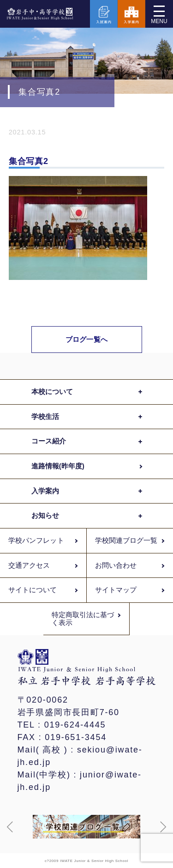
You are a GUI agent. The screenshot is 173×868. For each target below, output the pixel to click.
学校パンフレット (36, 540)
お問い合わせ (116, 565)
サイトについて (33, 590)
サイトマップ (116, 590)
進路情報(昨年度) (58, 466)
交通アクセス (29, 565)
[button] (10, 827)
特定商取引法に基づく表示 (83, 619)
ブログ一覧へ (86, 339)
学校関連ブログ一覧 (126, 540)
